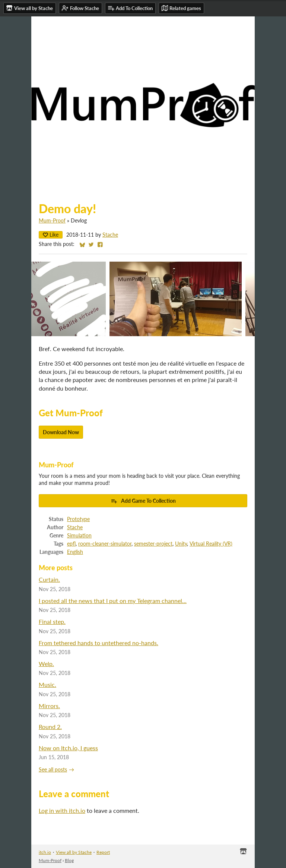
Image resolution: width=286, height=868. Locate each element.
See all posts (53, 770)
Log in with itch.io (62, 810)
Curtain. (49, 579)
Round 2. (50, 727)
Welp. (46, 664)
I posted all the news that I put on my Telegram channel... (113, 601)
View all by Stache (74, 852)
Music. (47, 684)
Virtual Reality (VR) (211, 544)
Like (51, 235)
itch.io (45, 852)
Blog (69, 860)
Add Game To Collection (143, 501)
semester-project (153, 544)
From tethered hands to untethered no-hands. (98, 643)
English (75, 552)
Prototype (78, 519)
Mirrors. (49, 706)
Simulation (79, 536)
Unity (181, 544)
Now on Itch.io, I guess (68, 748)
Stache (110, 235)
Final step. (52, 621)
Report (103, 852)
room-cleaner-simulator (105, 544)
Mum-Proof (52, 221)
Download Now (61, 432)
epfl (71, 544)
